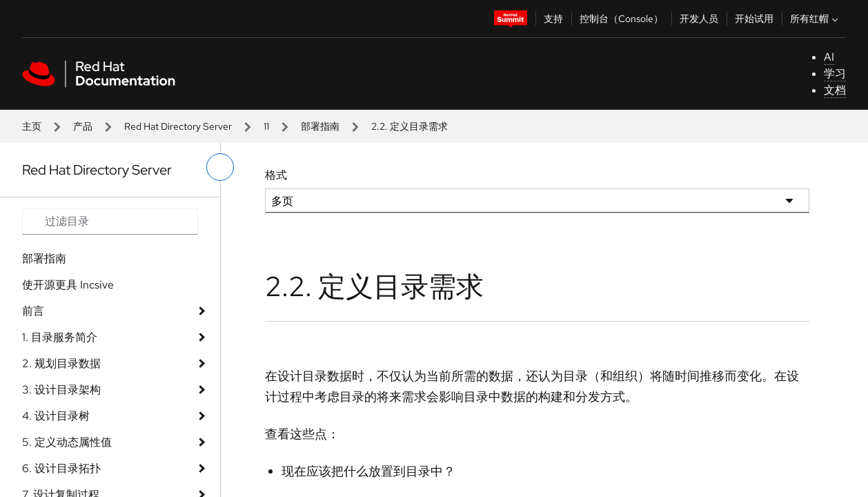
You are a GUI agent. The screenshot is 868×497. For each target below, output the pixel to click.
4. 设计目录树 (56, 416)
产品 (83, 126)
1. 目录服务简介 (60, 337)
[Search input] (110, 222)
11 (266, 126)
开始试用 (754, 19)
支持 (553, 19)
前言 (33, 311)
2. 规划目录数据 (61, 363)
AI (829, 57)
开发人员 (699, 19)
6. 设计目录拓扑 (61, 468)
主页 (32, 126)
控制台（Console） (621, 19)
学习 (835, 74)
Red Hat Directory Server (178, 126)
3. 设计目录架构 (61, 390)
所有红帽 (816, 19)
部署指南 (320, 126)
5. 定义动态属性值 (67, 442)
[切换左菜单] (220, 167)
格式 (276, 175)
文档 (835, 90)
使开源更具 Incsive (68, 285)
